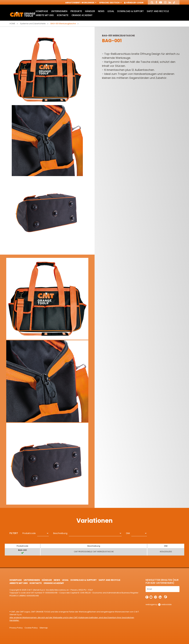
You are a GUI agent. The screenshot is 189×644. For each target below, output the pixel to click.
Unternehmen (59, 11)
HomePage (42, 11)
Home (12, 24)
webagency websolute (159, 604)
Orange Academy (82, 15)
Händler (90, 11)
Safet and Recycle (158, 11)
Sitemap (44, 628)
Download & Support (130, 11)
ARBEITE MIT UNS (45, 15)
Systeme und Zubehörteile (33, 24)
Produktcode (29, 533)
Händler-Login (134, 3)
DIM (128, 533)
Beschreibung (60, 533)
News (101, 11)
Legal (111, 11)
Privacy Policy (16, 628)
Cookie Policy (31, 628)
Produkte (76, 11)
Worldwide (89, 3)
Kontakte (63, 15)
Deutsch (115, 3)
